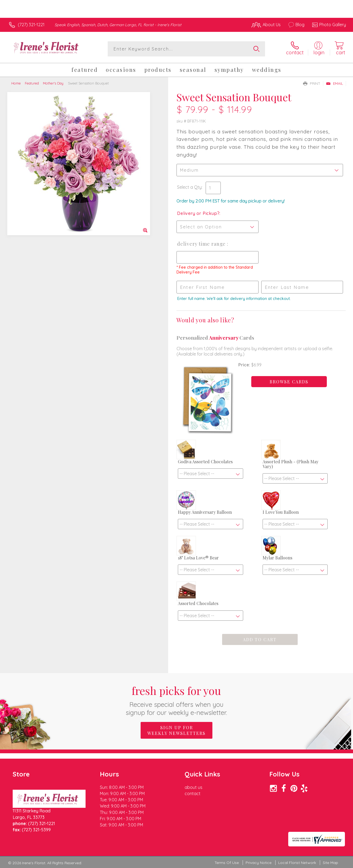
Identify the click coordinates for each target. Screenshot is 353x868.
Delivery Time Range (202, 244)
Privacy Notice (259, 863)
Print (312, 83)
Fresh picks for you (177, 700)
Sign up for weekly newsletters (176, 730)
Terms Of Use (227, 863)
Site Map (330, 863)
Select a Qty (189, 187)
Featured (32, 83)
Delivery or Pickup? (198, 213)
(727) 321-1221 (31, 25)
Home (16, 83)
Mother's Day (53, 83)
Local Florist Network (297, 863)
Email (335, 83)
